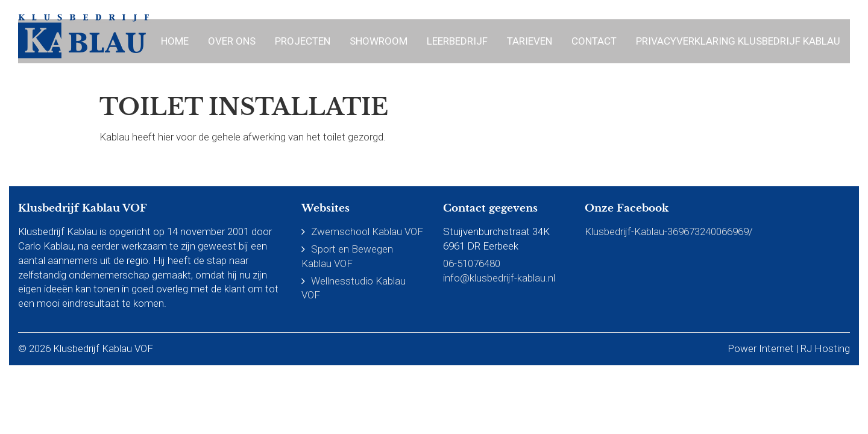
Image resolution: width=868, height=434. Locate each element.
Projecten (303, 41)
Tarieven (530, 41)
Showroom (379, 41)
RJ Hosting (825, 348)
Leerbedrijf (457, 41)
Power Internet (761, 348)
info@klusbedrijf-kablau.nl (499, 278)
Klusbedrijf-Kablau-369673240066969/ (669, 231)
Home (175, 41)
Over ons (232, 41)
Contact (594, 41)
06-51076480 (472, 263)
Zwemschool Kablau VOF (367, 231)
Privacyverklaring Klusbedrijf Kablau (738, 41)
